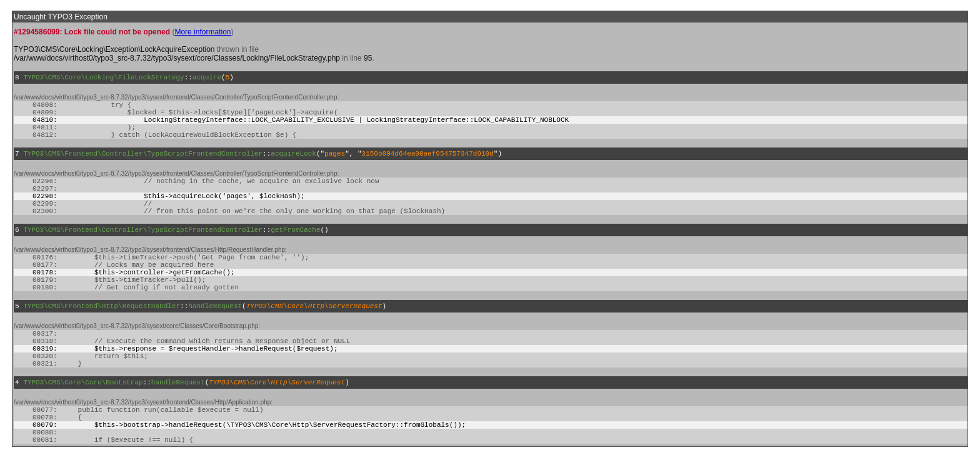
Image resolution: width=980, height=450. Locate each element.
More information (202, 32)
